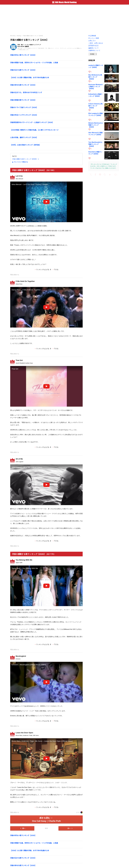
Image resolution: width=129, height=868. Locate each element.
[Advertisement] (65, 19)
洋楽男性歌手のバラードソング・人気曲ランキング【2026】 (32, 122)
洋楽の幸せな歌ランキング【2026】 (23, 85)
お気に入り (92, 41)
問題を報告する (15, 275)
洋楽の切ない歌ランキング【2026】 (23, 55)
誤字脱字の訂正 (94, 46)
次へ (70, 828)
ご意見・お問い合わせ (96, 43)
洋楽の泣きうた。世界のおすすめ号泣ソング (26, 92)
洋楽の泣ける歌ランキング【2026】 (23, 70)
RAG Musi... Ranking (16, 36)
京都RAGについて (94, 50)
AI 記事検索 (92, 36)
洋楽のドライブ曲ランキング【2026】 (24, 107)
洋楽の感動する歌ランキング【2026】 (33, 36)
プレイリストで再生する (20, 162)
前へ (22, 828)
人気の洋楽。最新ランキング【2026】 (24, 137)
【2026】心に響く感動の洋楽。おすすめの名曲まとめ (30, 77)
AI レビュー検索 (94, 38)
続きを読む (46, 819)
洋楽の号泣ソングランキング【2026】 (24, 115)
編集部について (94, 48)
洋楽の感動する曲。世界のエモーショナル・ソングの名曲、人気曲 (34, 62)
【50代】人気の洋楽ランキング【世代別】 (25, 145)
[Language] (93, 54)
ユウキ (79, 812)
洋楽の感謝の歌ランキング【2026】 (23, 100)
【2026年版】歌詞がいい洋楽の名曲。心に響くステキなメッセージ (34, 130)
